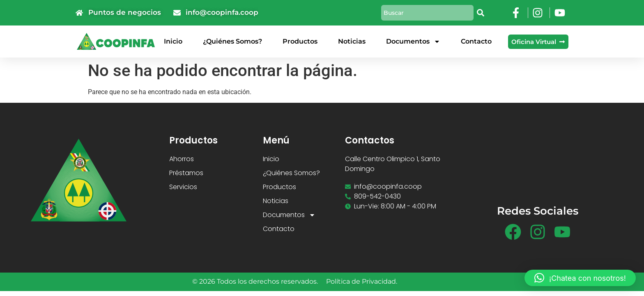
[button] (580, 278)
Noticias (352, 41)
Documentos (413, 42)
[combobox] (427, 13)
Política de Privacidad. (362, 281)
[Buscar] (481, 13)
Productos (300, 41)
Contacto (476, 41)
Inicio (173, 41)
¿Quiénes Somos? (232, 41)
